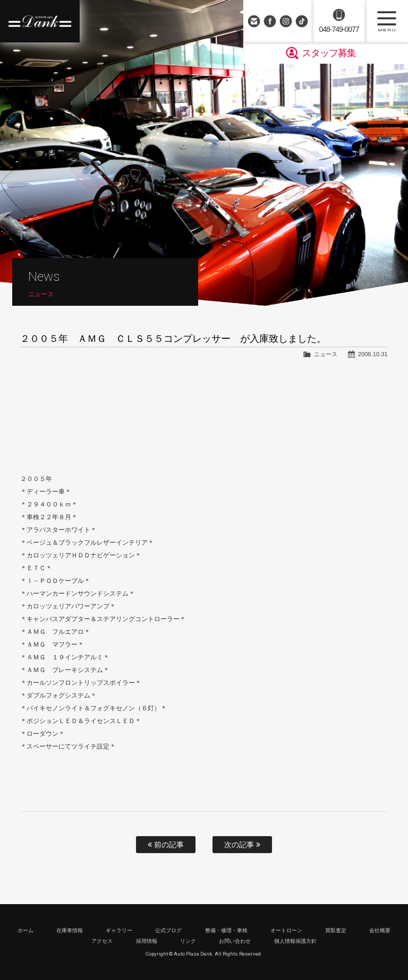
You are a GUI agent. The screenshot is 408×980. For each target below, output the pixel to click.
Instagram (286, 21)
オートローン (286, 930)
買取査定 (336, 930)
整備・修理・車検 (226, 930)
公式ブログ (168, 930)
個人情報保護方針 (295, 941)
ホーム (25, 930)
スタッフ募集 (329, 53)
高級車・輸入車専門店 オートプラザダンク (40, 21)
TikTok (302, 21)
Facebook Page (270, 21)
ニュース (326, 354)
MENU (387, 21)
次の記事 (242, 845)
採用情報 (147, 941)
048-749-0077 (339, 29)
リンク (188, 941)
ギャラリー (119, 930)
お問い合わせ (254, 21)
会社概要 (380, 930)
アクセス (102, 941)
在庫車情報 (70, 930)
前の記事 (166, 845)
